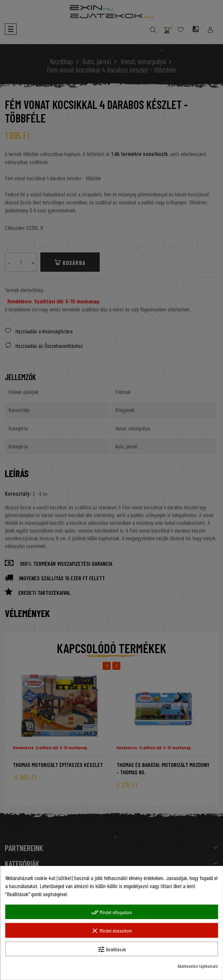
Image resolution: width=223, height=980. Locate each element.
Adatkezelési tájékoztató (198, 966)
